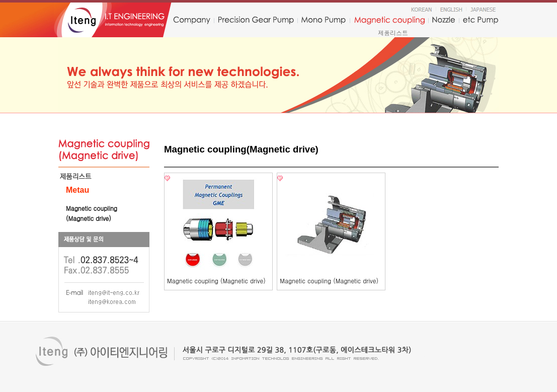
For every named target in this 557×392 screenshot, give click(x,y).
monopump (324, 21)
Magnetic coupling (389, 21)
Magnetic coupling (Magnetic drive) (216, 281)
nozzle (444, 21)
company (191, 21)
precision (256, 21)
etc (481, 21)
